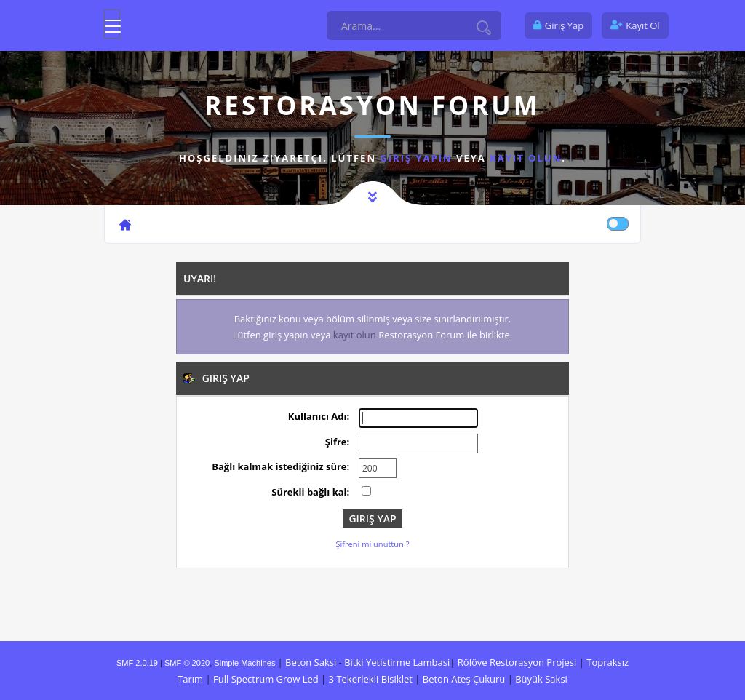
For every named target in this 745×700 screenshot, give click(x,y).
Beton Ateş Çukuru (464, 679)
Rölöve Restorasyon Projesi (517, 662)
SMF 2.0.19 (137, 663)
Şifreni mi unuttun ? (373, 544)
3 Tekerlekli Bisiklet (371, 679)
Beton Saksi (311, 662)
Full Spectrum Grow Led (266, 679)
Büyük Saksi (541, 679)
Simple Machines (244, 663)
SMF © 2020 (187, 663)
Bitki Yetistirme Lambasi (397, 662)
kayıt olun (526, 158)
